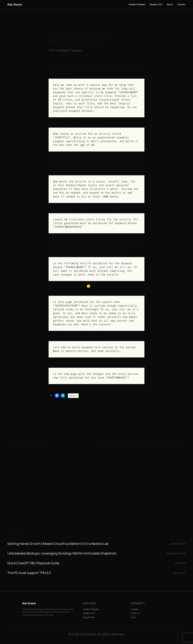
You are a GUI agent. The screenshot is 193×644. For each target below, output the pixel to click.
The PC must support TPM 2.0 (29, 444)
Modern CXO (89, 613)
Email (133, 617)
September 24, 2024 (176, 553)
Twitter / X (135, 613)
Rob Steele (15, 4)
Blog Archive (89, 617)
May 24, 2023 (179, 573)
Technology (76, 50)
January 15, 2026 (178, 544)
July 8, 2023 (180, 563)
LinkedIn (135, 609)
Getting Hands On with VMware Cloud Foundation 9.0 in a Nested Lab (58, 544)
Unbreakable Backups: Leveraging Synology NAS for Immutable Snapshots (138, 444)
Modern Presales (91, 609)
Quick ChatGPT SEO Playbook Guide (33, 563)
